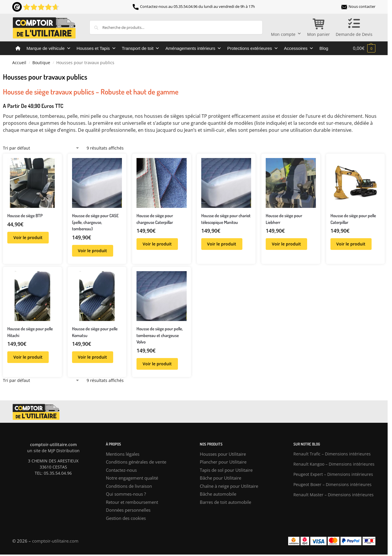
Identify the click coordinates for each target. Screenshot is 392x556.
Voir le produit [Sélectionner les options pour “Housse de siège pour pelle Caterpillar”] (351, 244)
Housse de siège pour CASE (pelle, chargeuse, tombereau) (95, 222)
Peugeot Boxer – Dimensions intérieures (332, 484)
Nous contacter (358, 6)
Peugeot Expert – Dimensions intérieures (333, 474)
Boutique (41, 63)
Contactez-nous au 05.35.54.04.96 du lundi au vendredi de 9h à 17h (194, 6)
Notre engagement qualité (132, 478)
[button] (364, 48)
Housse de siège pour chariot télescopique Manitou (226, 219)
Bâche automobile (218, 494)
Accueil (19, 63)
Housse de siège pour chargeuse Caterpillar (155, 219)
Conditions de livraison (129, 486)
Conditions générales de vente (136, 462)
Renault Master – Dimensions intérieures (334, 495)
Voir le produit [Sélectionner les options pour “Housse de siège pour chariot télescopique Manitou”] (222, 244)
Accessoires (299, 48)
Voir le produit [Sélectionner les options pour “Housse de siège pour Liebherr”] (286, 244)
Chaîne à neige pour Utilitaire (229, 486)
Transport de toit (141, 48)
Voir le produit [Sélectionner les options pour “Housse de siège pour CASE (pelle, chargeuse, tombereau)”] (92, 251)
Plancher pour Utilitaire (223, 462)
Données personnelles (128, 510)
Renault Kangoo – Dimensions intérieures (334, 464)
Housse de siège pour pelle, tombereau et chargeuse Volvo (160, 335)
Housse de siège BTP (25, 216)
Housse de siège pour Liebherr (284, 219)
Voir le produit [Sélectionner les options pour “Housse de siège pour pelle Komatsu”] (92, 357)
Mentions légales (123, 454)
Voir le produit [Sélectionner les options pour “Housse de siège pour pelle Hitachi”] (28, 357)
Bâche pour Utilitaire (220, 478)
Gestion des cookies (126, 518)
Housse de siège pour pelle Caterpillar (353, 219)
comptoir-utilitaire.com (55, 541)
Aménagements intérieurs (193, 48)
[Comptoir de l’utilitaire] (18, 48)
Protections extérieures (253, 48)
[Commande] (41, 148)
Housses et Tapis (96, 48)
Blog (324, 48)
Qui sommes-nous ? (126, 494)
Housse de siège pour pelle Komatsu (95, 332)
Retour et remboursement (132, 502)
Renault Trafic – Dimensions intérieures (332, 454)
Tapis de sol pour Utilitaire (226, 470)
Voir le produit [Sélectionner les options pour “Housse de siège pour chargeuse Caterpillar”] (157, 244)
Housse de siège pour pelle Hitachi (30, 332)
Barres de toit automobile (225, 502)
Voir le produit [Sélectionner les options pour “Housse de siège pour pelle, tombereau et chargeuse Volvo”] (157, 364)
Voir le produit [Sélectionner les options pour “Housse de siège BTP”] (28, 237)
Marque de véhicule (49, 48)
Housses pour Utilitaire (223, 454)
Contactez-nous (121, 470)
